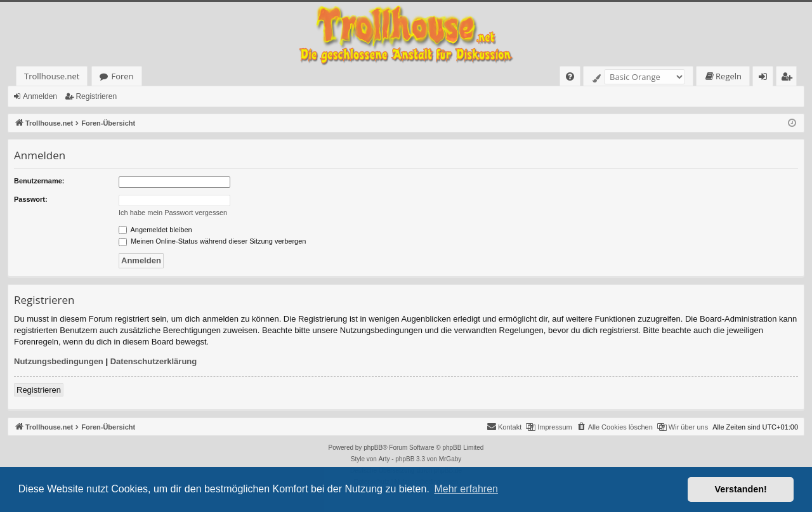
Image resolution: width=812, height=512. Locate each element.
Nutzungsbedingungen (59, 361)
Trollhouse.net (52, 76)
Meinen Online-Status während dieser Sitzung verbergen (212, 241)
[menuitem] (570, 76)
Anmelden (40, 96)
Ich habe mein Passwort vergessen (173, 213)
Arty (384, 459)
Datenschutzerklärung (154, 361)
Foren (122, 76)
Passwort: (31, 199)
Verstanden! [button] (741, 489)
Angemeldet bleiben (155, 230)
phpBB (373, 448)
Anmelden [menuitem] (766, 78)
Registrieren (96, 96)
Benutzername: (39, 181)
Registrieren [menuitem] (789, 78)
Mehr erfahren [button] (466, 489)
